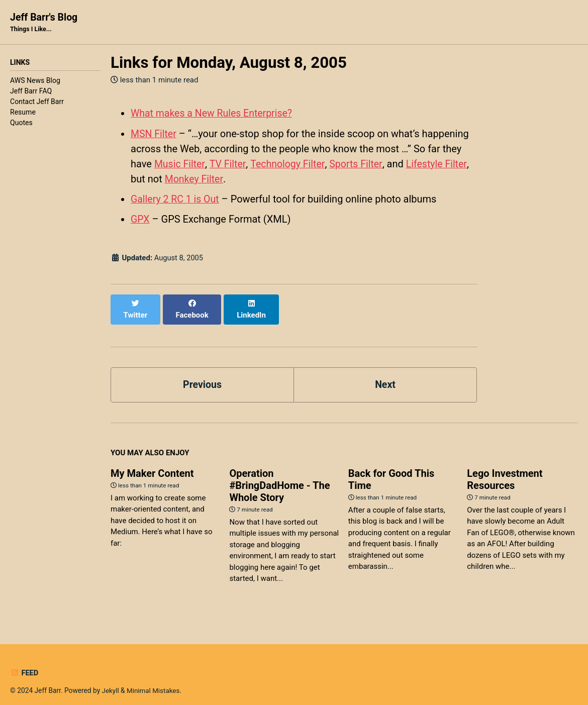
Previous (202, 373)
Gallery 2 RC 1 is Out (176, 199)
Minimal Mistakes (154, 679)
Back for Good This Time (391, 468)
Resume (23, 113)
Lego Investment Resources (505, 468)
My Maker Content (152, 462)
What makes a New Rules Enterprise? (214, 114)
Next (385, 373)
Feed (24, 662)
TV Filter (228, 164)
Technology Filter (289, 164)
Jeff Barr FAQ (31, 92)
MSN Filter (154, 134)
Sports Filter (359, 164)
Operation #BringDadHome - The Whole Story (279, 474)
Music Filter (180, 164)
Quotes (21, 124)
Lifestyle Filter (440, 164)
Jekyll (111, 679)
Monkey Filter (194, 179)
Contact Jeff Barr (37, 103)
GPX (140, 219)
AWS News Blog (35, 81)
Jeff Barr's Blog (45, 23)
